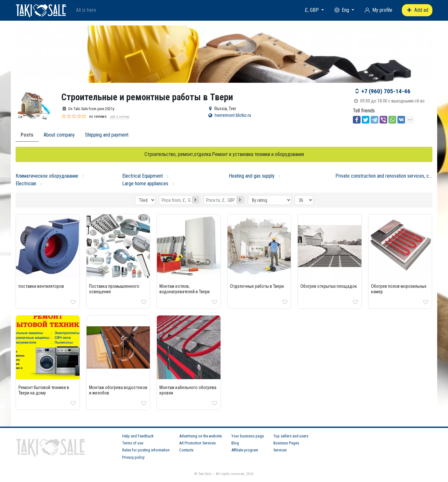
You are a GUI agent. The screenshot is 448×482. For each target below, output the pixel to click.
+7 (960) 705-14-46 (386, 91)
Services (280, 450)
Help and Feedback (138, 436)
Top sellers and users (291, 436)
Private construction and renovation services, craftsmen (391, 176)
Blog (235, 443)
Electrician (26, 184)
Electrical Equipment (143, 176)
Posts (27, 135)
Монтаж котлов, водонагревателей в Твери (185, 289)
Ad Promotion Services (197, 443)
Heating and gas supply (252, 176)
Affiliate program (245, 450)
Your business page (248, 436)
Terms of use (133, 443)
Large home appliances (145, 184)
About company (59, 135)
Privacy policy (133, 457)
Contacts (186, 450)
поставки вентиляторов (41, 286)
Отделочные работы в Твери (257, 286)
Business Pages (286, 443)
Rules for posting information (146, 450)
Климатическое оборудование (47, 176)
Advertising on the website (200, 436)
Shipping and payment (107, 135)
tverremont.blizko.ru (233, 115)
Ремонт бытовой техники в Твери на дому (44, 390)
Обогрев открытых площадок (329, 286)
